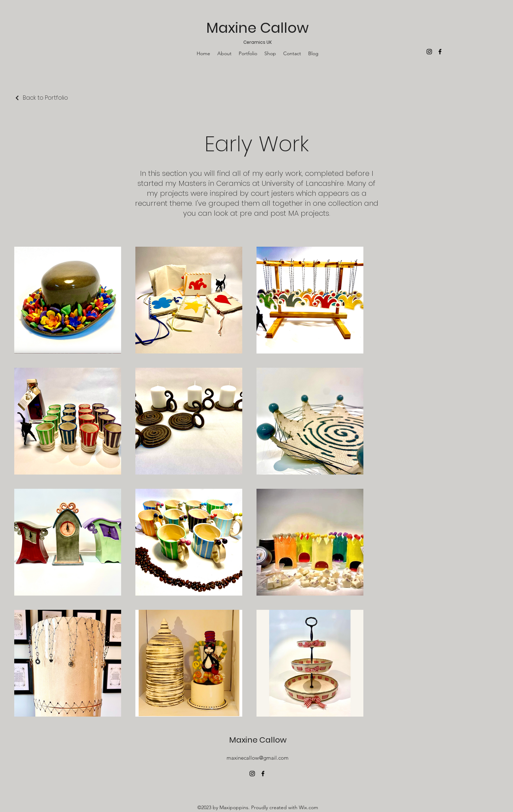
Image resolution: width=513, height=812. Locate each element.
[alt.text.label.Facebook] (263, 774)
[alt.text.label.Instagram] (252, 774)
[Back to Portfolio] (41, 98)
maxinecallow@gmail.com (258, 758)
